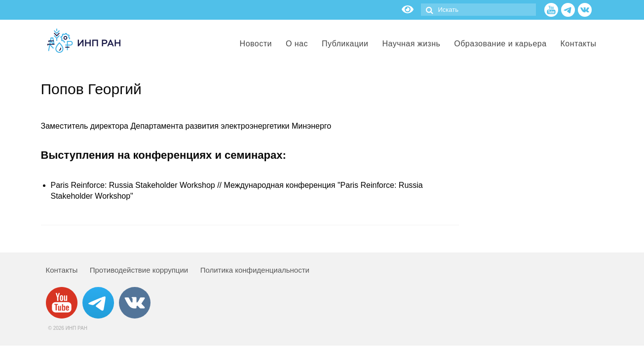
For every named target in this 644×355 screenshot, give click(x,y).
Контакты (62, 270)
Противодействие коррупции (139, 270)
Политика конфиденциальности (255, 270)
